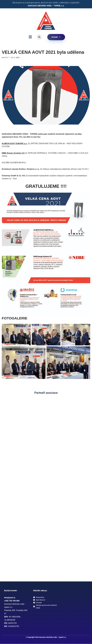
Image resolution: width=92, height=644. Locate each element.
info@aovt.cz (10, 598)
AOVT (6, 58)
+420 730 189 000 (12, 601)
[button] (39, 37)
